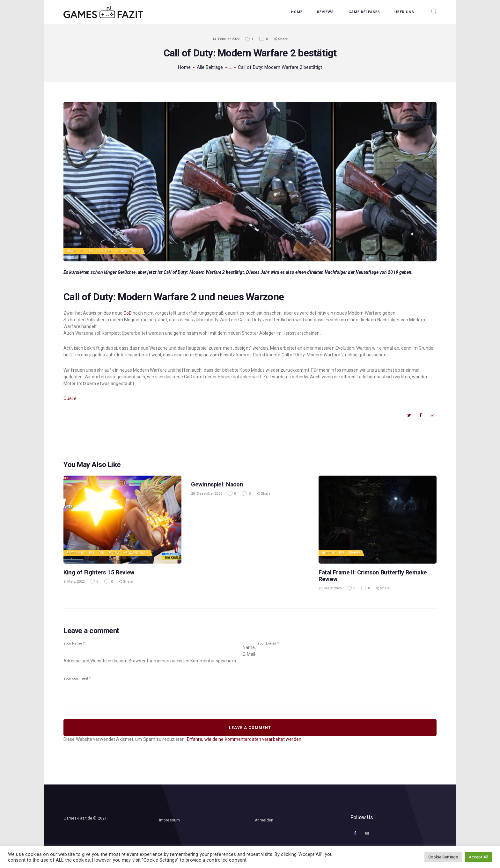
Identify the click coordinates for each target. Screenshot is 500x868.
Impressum (169, 820)
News (71, 251)
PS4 (92, 553)
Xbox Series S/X (128, 251)
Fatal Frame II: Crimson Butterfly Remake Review (373, 576)
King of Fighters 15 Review (99, 572)
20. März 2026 (330, 588)
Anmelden (264, 820)
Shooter (104, 251)
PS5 (90, 251)
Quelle (70, 398)
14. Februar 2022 (226, 39)
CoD (128, 313)
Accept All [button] (478, 857)
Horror (328, 553)
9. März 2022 (74, 582)
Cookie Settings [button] (443, 857)
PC (81, 251)
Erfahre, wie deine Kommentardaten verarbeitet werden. (245, 739)
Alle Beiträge (210, 67)
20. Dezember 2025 (207, 494)
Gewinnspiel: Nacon (217, 484)
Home (184, 67)
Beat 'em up (76, 553)
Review (114, 553)
